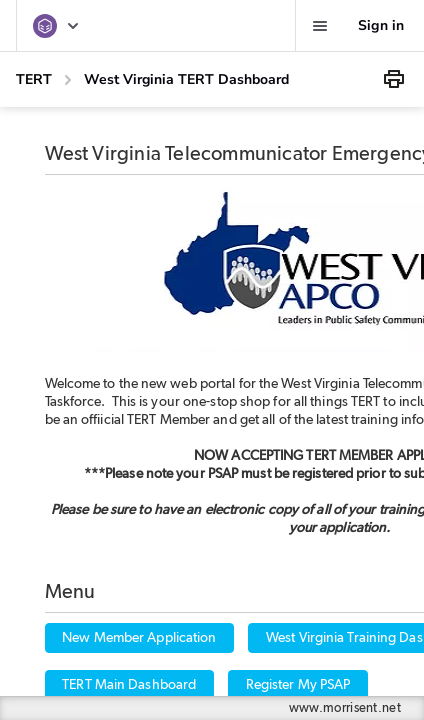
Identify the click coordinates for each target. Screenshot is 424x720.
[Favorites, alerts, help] (320, 26)
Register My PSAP (298, 685)
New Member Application (139, 638)
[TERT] (57, 26)
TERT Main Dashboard (129, 685)
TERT (34, 79)
